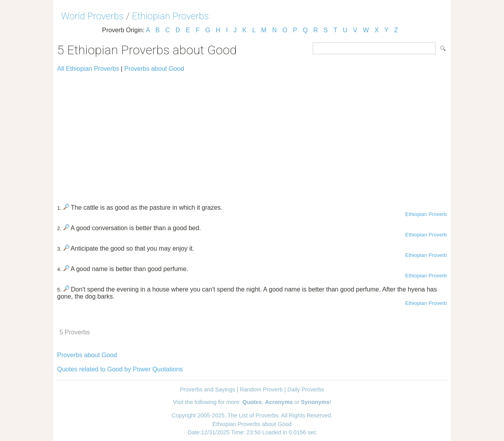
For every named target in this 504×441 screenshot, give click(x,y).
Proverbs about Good (154, 69)
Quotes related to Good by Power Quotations (120, 369)
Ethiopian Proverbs (170, 16)
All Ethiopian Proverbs (88, 69)
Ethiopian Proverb (426, 214)
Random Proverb (261, 389)
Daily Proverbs (306, 389)
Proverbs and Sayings (208, 389)
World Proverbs (92, 16)
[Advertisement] (252, 135)
